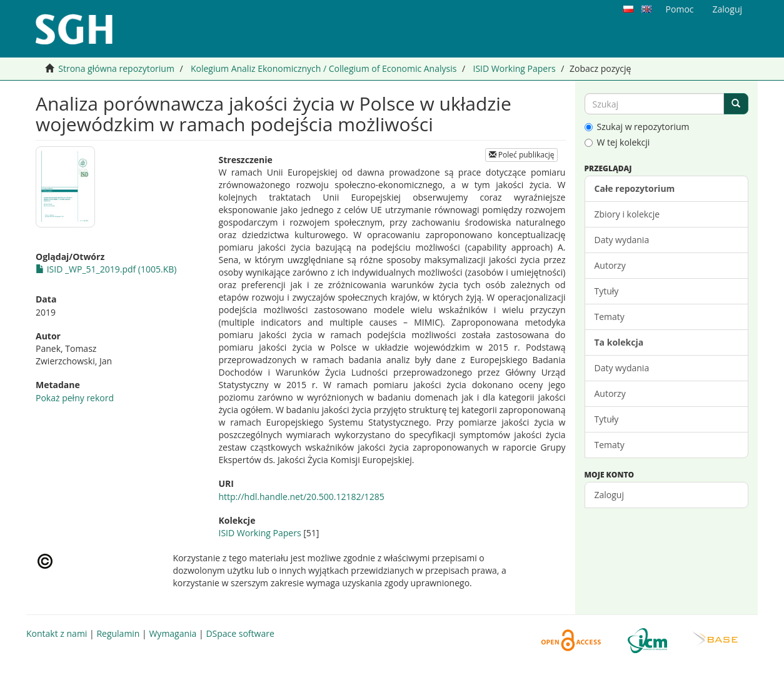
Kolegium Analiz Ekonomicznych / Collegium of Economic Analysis (324, 68)
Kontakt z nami (57, 633)
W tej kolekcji (617, 142)
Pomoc (680, 9)
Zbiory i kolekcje (627, 214)
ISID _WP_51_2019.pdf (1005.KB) (106, 269)
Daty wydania (622, 240)
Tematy (610, 317)
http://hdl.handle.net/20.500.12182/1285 (301, 497)
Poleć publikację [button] (522, 155)
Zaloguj (609, 495)
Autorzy (610, 265)
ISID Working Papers (514, 68)
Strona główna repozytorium (116, 68)
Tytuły (607, 291)
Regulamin (118, 633)
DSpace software (240, 633)
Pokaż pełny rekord (75, 398)
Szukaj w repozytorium (637, 127)
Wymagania (173, 633)
